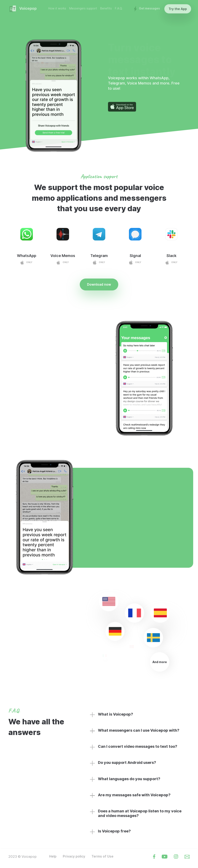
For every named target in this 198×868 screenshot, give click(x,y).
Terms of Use (102, 856)
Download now (99, 284)
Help (53, 856)
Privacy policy (74, 856)
